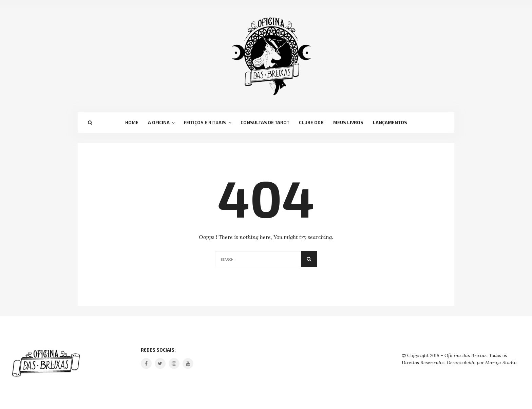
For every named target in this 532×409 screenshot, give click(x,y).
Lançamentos (390, 123)
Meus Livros (348, 123)
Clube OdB (311, 123)
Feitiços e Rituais (205, 123)
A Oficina (159, 123)
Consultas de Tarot (265, 123)
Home (132, 123)
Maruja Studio (501, 362)
